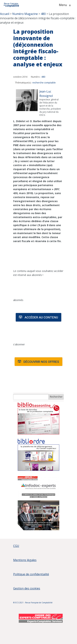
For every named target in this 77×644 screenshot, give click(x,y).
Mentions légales (25, 560)
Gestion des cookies (27, 588)
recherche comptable (44, 83)
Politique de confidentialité (31, 574)
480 (43, 77)
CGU (16, 546)
